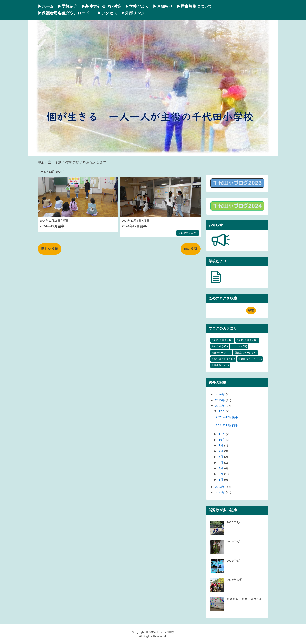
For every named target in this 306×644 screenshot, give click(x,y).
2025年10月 (235, 580)
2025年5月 (234, 541)
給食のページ (219, 353)
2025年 (220, 400)
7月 (221, 451)
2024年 (220, 406)
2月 (221, 474)
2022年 (220, 492)
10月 (222, 440)
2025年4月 (234, 522)
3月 (221, 468)
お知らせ (217, 346)
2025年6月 (234, 561)
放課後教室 (218, 365)
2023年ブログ (219, 340)
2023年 (220, 487)
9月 (221, 445)
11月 (222, 434)
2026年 (220, 394)
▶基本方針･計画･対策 (101, 6)
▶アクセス (107, 13)
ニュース (236, 346)
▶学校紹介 (68, 6)
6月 (221, 457)
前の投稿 (191, 249)
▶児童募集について (194, 6)
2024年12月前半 (134, 226)
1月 (221, 480)
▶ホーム (46, 6)
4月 (221, 463)
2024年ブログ (188, 233)
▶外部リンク (133, 13)
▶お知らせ (163, 6)
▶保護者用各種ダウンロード (66, 13)
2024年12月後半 (52, 226)
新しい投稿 (50, 249)
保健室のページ (247, 359)
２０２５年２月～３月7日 (244, 599)
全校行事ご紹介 (220, 359)
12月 (222, 411)
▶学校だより (137, 6)
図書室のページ (243, 353)
